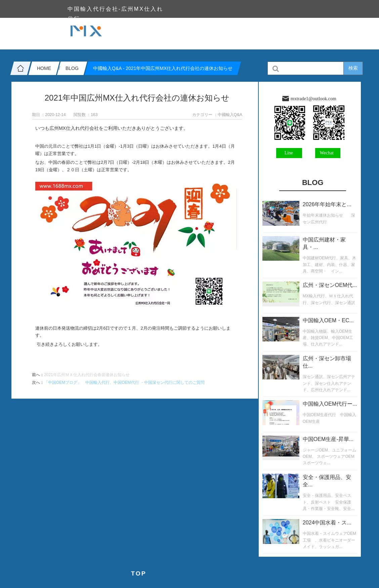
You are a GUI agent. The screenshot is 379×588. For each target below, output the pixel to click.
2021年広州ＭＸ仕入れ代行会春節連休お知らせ (87, 375)
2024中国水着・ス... (327, 523)
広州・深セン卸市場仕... (327, 362)
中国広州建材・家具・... (324, 243)
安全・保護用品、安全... (327, 481)
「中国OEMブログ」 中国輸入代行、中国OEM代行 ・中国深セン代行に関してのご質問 (124, 382)
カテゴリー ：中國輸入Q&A (217, 115)
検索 (353, 68)
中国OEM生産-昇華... (328, 439)
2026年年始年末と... (327, 204)
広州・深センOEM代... (330, 285)
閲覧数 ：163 (86, 115)
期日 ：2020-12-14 (49, 115)
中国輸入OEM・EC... (328, 320)
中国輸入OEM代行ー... (330, 404)
